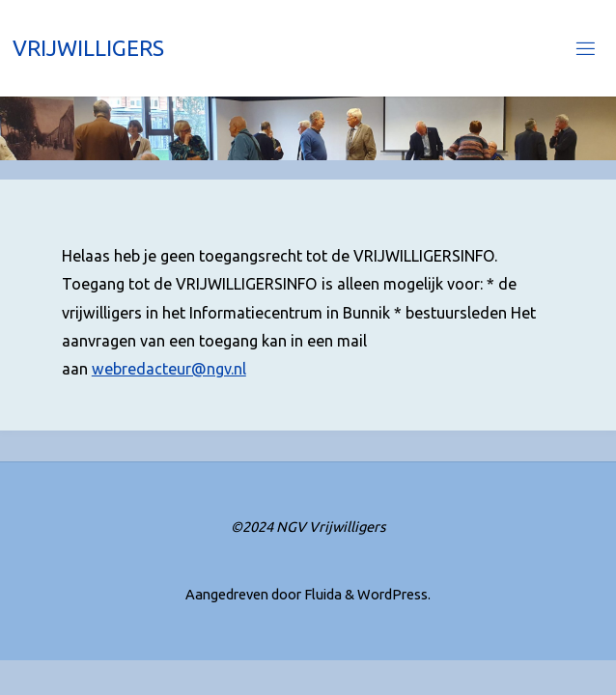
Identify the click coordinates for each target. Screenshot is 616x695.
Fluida (322, 594)
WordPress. (394, 594)
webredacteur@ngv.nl (169, 369)
